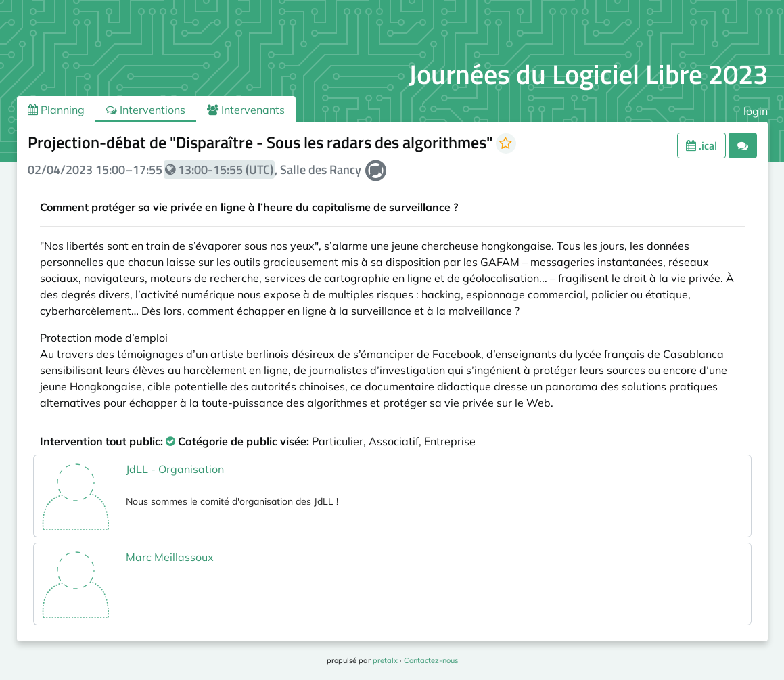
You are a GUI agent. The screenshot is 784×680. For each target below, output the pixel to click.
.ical (701, 145)
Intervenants (246, 110)
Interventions (146, 110)
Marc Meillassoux (170, 557)
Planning (56, 110)
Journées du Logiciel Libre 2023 (588, 74)
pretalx (385, 660)
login (756, 111)
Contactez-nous (431, 660)
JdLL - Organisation (175, 469)
